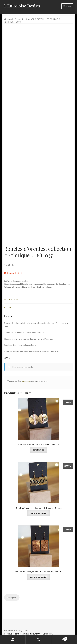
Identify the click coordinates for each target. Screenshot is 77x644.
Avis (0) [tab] (8, 307)
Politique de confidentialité (16, 634)
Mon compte (13, 640)
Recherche (38, 640)
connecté (26, 381)
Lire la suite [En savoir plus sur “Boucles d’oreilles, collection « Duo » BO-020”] (39, 450)
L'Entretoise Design (22, 6)
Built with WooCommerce (41, 634)
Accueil (10, 19)
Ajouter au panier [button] (39, 513)
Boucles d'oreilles (22, 19)
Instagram (12, 598)
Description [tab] (11, 300)
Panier (59, 638)
